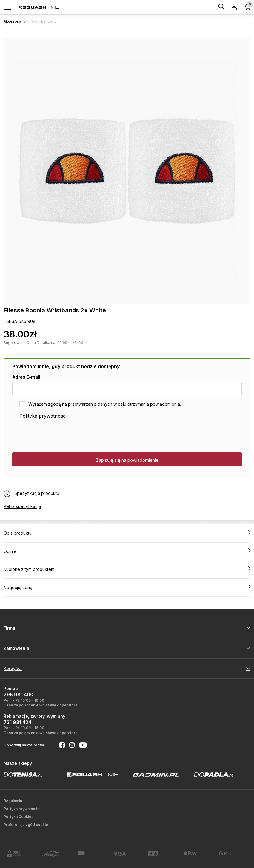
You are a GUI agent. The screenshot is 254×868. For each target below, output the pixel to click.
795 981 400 (19, 695)
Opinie (127, 551)
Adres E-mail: (27, 377)
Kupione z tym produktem (127, 569)
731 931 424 (17, 722)
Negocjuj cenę (127, 587)
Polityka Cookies (19, 817)
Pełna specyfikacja (22, 506)
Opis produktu (127, 533)
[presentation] (58, 436)
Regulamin (13, 801)
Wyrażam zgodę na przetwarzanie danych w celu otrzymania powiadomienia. (105, 404)
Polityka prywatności (43, 416)
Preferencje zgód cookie (26, 825)
